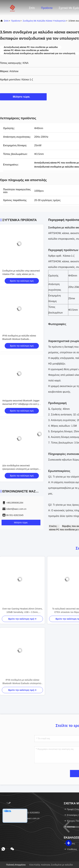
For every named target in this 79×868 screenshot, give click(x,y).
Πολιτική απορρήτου (16, 865)
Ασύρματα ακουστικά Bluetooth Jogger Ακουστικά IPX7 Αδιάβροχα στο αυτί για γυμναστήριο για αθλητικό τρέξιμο (21, 404)
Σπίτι (32, 8)
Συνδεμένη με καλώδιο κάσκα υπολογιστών (44, 21)
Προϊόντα (47, 8)
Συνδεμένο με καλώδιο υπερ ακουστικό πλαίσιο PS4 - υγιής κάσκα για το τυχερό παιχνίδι (21, 274)
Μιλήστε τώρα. (23, 97)
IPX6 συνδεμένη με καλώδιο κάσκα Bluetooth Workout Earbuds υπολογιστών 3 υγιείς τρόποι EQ (19, 339)
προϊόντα (16, 21)
